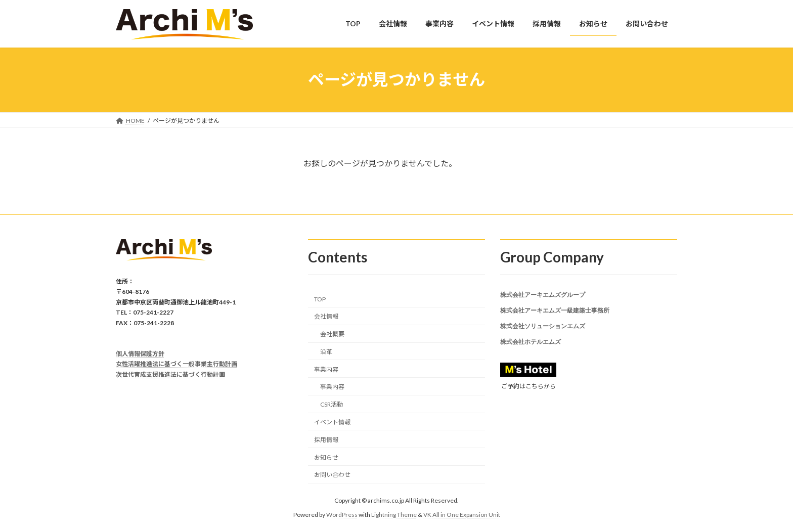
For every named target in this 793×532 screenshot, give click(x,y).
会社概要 (332, 334)
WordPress (342, 515)
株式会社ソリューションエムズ (543, 330)
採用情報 (326, 440)
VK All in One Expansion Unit (462, 515)
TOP (320, 299)
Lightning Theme (394, 515)
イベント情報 (332, 422)
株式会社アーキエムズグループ (543, 295)
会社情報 (326, 316)
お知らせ (326, 457)
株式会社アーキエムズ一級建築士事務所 (555, 313)
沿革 (326, 352)
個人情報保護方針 (140, 354)
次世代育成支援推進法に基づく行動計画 (170, 374)
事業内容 (326, 369)
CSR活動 (332, 404)
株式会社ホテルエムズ (531, 348)
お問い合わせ (332, 475)
